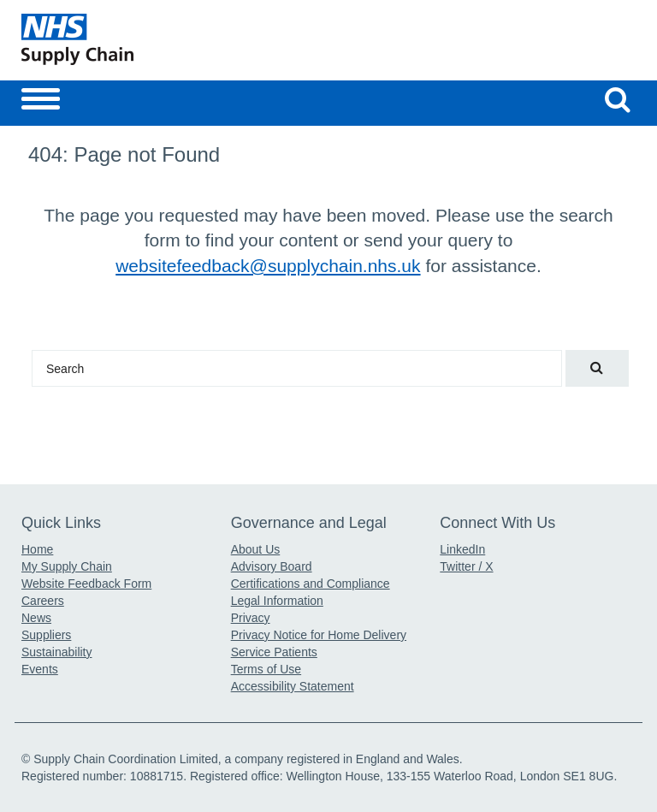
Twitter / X (466, 566)
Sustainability (57, 652)
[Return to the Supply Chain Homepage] (172, 39)
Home (37, 549)
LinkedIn (462, 549)
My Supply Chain (67, 566)
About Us (256, 549)
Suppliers (46, 635)
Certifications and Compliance (311, 584)
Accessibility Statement (293, 686)
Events (40, 669)
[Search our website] (618, 99)
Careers (43, 601)
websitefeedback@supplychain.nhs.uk (268, 266)
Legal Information (277, 601)
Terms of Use (266, 669)
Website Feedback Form (86, 584)
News (36, 618)
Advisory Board (272, 566)
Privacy (251, 618)
